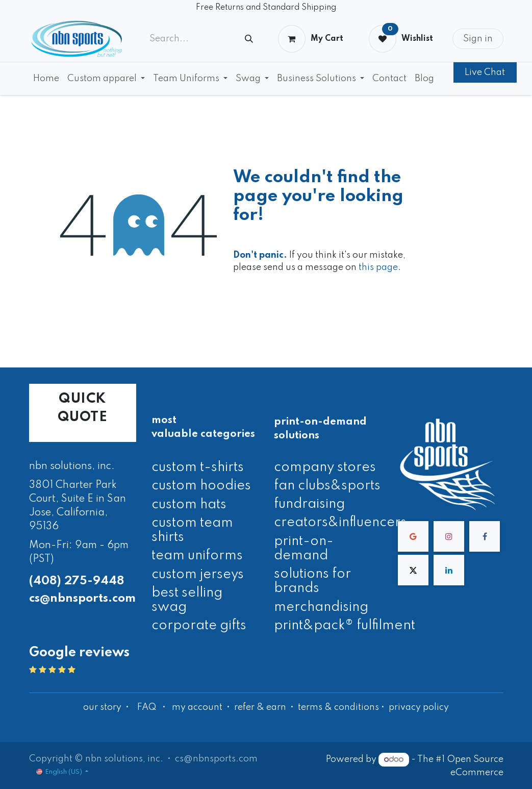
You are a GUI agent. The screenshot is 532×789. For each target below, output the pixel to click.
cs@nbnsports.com (82, 598)
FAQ (147, 707)
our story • (107, 707)
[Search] (249, 39)
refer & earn (260, 707)
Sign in (478, 39)
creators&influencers (340, 523)
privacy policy (419, 707)
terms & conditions (338, 707)
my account (197, 707)
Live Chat (485, 72)
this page (378, 267)
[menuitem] (46, 79)
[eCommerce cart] (310, 39)
